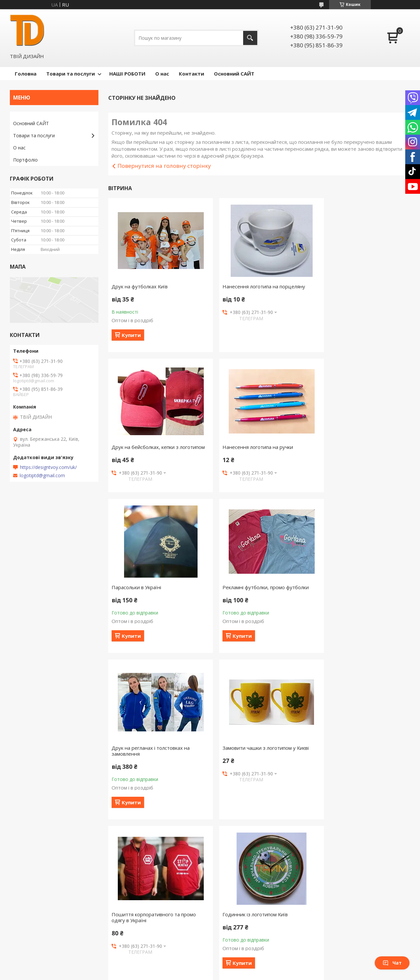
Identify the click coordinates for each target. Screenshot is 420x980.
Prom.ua (243, 935)
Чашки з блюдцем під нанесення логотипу (253, 777)
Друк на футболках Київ (140, 286)
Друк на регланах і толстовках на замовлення (151, 611)
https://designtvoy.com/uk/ (48, 467)
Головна (26, 74)
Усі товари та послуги (257, 858)
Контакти (191, 74)
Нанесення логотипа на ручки (147, 447)
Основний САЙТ (234, 74)
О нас (162, 74)
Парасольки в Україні (239, 447)
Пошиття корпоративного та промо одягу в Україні (359, 611)
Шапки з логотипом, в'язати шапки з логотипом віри (360, 777)
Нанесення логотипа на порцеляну (256, 286)
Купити (131, 335)
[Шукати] (250, 38)
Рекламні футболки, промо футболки (360, 447)
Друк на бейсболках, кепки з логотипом (350, 289)
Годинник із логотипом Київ (144, 774)
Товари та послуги (71, 74)
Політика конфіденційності (253, 941)
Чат (392, 963)
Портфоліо (25, 160)
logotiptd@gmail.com (42, 476)
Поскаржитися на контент (198, 941)
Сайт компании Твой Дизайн (45, 909)
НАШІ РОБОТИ (127, 74)
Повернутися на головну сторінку (164, 166)
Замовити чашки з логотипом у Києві (257, 608)
